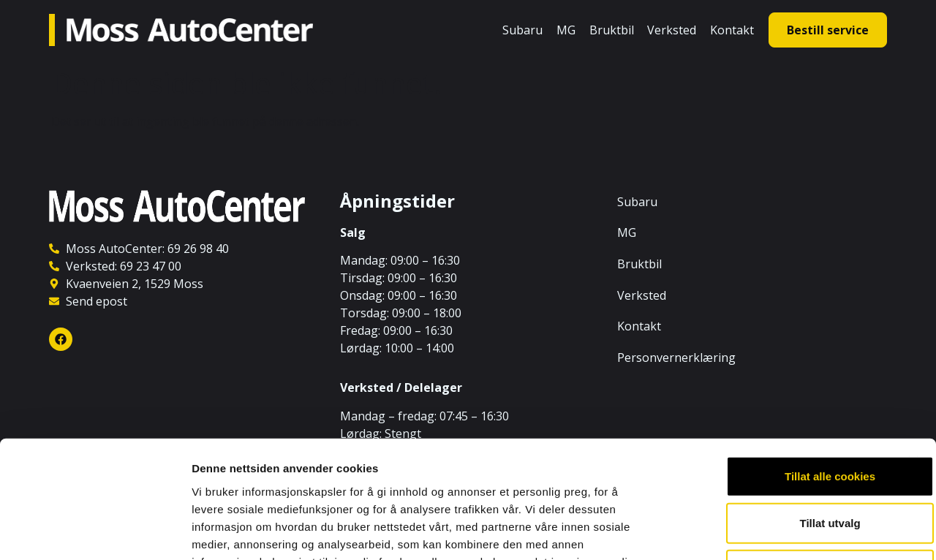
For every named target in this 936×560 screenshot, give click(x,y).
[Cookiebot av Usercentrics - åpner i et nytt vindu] (95, 531)
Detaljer (779, 531)
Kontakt (732, 30)
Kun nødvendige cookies (777, 462)
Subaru (522, 30)
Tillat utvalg (776, 416)
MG (566, 30)
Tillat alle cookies (777, 369)
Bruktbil (612, 30)
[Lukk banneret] (913, 354)
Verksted (672, 30)
